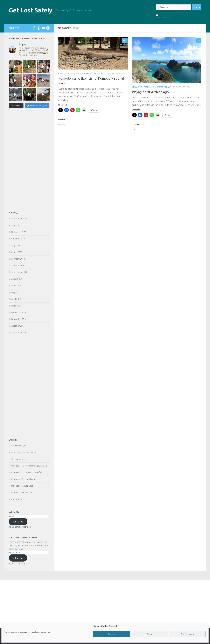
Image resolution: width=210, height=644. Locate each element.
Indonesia (86, 74)
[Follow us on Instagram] (38, 28)
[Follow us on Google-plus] (48, 28)
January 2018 (18, 265)
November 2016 (19, 319)
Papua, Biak (17, 499)
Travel (111, 74)
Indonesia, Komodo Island (24, 479)
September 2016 (19, 332)
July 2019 (16, 245)
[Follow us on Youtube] (43, 28)
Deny (149, 634)
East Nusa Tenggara (69, 74)
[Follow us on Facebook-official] (34, 28)
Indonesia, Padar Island (22, 493)
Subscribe (18, 522)
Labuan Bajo (100, 74)
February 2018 (18, 259)
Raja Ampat (157, 87)
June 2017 (16, 286)
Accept (111, 634)
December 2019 (19, 232)
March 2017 (17, 306)
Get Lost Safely (31, 10)
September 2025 (19, 219)
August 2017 (17, 279)
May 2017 (16, 292)
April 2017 (16, 299)
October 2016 (18, 326)
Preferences (187, 634)
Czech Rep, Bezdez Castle (24, 452)
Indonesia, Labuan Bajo (22, 486)
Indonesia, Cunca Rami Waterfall (27, 472)
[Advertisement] (29, 160)
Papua (147, 87)
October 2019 (18, 239)
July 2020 (16, 225)
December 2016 (19, 312)
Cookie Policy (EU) (20, 446)
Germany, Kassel (19, 459)
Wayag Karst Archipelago (150, 92)
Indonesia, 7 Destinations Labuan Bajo (29, 466)
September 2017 (19, 272)
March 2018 (17, 252)
